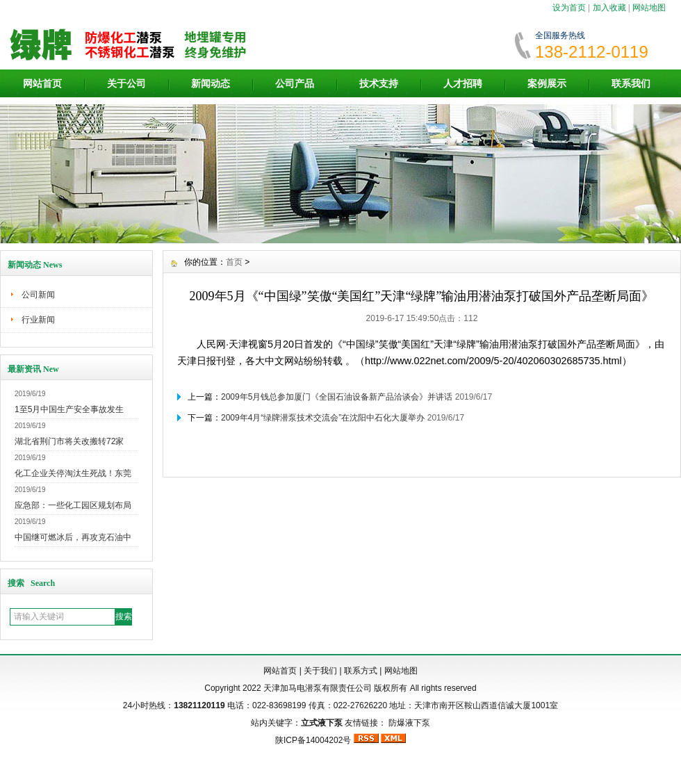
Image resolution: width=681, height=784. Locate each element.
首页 (234, 262)
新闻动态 (211, 83)
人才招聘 (463, 83)
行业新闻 (38, 320)
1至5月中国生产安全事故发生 (69, 409)
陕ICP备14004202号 (313, 740)
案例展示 (547, 83)
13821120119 (199, 705)
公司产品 (295, 83)
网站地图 (649, 8)
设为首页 (569, 8)
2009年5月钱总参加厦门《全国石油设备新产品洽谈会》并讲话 (337, 397)
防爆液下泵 (409, 723)
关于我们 (320, 671)
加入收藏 (609, 8)
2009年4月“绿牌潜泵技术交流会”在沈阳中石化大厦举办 (323, 418)
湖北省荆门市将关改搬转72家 (69, 441)
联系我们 (631, 83)
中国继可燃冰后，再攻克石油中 (73, 537)
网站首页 (42, 83)
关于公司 (126, 83)
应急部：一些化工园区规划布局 (73, 505)
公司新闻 (38, 295)
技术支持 (379, 83)
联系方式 (361, 671)
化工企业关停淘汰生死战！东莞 (73, 473)
